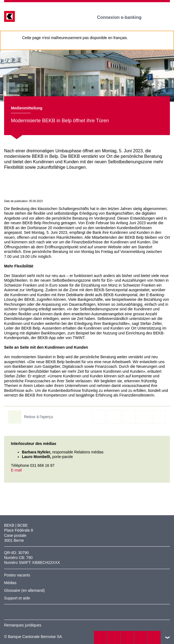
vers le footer (167, 637)
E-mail (16, 470)
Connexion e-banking (123, 17)
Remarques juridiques (23, 625)
